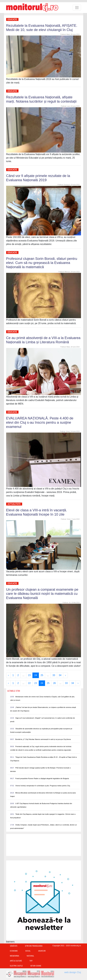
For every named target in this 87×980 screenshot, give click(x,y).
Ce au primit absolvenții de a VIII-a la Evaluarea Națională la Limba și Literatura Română (43, 340)
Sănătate (14, 946)
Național (30, 956)
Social (28, 951)
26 (54, 683)
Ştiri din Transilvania (34, 946)
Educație (12, 19)
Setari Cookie (36, 966)
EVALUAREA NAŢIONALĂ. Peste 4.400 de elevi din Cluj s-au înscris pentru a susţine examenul (40, 422)
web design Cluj (73, 972)
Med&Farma (15, 956)
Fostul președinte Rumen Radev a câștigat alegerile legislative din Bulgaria (42, 778)
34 (60, 675)
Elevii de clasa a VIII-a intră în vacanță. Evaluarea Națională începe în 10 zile (37, 512)
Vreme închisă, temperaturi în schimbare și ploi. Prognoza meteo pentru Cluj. (43, 786)
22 (29, 683)
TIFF (31, 961)
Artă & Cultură (16, 961)
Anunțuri (42, 951)
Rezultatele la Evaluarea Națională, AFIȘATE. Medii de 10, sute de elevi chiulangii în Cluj (42, 28)
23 (29, 675)
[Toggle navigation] (77, 8)
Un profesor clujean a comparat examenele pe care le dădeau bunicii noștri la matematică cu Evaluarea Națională (42, 594)
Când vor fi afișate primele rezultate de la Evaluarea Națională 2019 (38, 178)
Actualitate (14, 504)
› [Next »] (65, 675)
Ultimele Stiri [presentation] (14, 691)
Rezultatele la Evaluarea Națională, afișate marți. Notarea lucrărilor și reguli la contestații (41, 99)
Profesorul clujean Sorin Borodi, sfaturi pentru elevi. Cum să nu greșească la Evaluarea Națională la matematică (42, 263)
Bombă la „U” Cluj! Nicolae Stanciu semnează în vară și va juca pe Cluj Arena (43, 739)
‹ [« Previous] (8, 675)
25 (42, 675)
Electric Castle (16, 966)
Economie (14, 951)
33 (54, 675)
